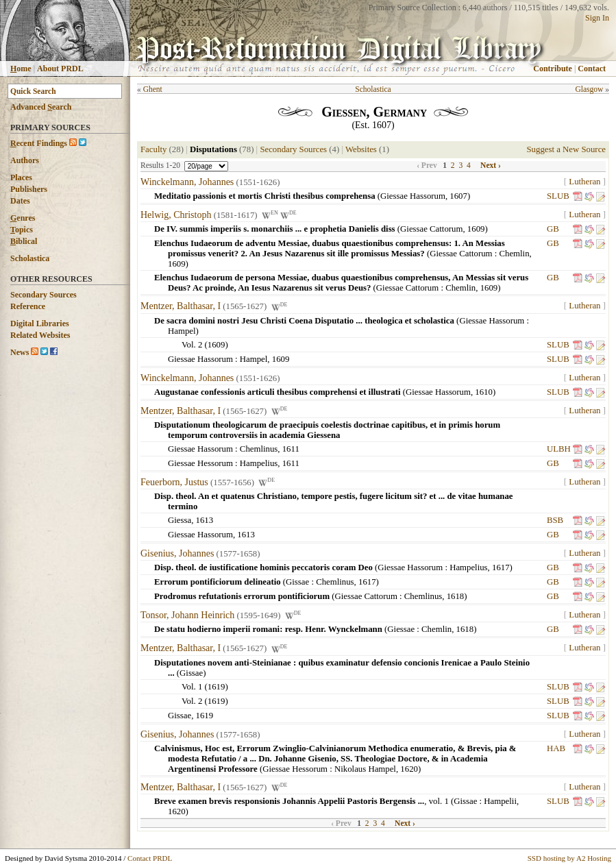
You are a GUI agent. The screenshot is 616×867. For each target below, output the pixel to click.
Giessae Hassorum (413, 196)
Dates (20, 201)
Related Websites (40, 335)
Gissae (297, 582)
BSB (555, 520)
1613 (205, 520)
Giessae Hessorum (200, 463)
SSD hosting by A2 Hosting (569, 858)
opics (22, 230)
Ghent (153, 89)
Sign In (597, 18)
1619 (217, 687)
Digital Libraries (40, 323)
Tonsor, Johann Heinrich (187, 615)
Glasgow (589, 89)
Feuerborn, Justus (174, 482)
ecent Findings (39, 143)
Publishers (29, 189)
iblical (24, 241)
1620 (409, 769)
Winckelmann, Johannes (187, 182)
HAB (556, 748)
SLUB (558, 196)
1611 (291, 449)
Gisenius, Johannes (177, 553)
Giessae (401, 629)
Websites (361, 149)
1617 (501, 567)
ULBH (559, 449)
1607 (458, 196)
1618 (456, 596)
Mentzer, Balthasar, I (181, 307)
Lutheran (584, 182)
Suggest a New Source (566, 149)
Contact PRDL (150, 858)
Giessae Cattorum (431, 229)
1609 (476, 229)
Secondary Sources (44, 295)
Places (21, 178)
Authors (25, 160)
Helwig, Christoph (176, 215)
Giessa (180, 520)
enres (23, 218)
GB (553, 229)
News (20, 352)
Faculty (153, 149)
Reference (28, 306)
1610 (484, 392)
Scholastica (30, 258)
